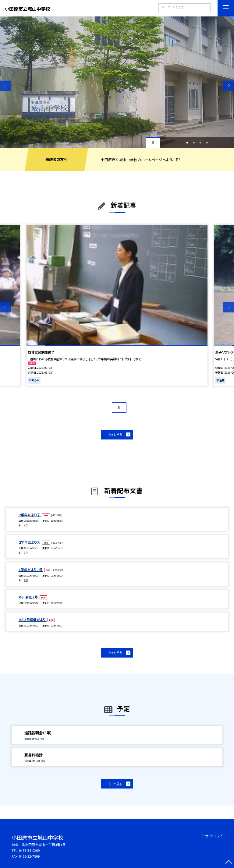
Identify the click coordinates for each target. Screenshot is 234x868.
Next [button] (229, 86)
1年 (26, 580)
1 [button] (187, 143)
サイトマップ (214, 836)
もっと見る (115, 434)
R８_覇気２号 (29, 597)
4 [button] (207, 143)
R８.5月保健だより (33, 619)
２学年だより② (30, 515)
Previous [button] (5, 86)
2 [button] (194, 143)
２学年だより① (30, 542)
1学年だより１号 (31, 570)
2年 (26, 525)
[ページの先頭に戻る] (229, 863)
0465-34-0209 (29, 850)
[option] (117, 82)
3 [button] (200, 143)
